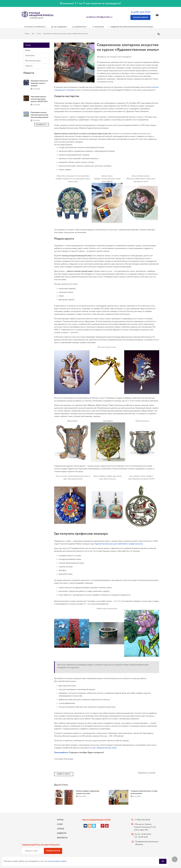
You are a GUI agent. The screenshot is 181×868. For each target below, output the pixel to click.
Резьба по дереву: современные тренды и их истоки (88, 792)
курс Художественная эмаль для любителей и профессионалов (117, 544)
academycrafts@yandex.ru (99, 17)
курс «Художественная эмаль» (104, 748)
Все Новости (42, 125)
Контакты (62, 838)
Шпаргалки (30, 56)
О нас (60, 824)
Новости (29, 66)
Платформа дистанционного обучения (147, 843)
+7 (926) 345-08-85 (142, 820)
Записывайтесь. (61, 753)
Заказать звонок (140, 17)
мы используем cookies (57, 861)
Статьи (28, 45)
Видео (28, 50)
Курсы (60, 820)
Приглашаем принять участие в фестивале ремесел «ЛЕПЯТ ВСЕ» (39, 99)
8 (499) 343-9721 (141, 12)
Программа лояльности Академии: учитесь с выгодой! (39, 83)
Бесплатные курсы (33, 61)
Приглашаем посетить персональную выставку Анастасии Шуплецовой (39, 115)
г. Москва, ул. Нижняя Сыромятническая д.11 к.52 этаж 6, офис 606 (145, 827)
